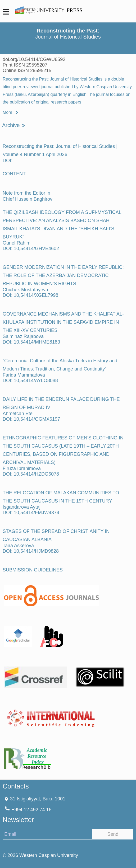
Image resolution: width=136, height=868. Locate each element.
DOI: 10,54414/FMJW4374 (31, 513)
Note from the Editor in (26, 193)
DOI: (8, 161)
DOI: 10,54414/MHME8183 (31, 342)
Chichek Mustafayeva (25, 290)
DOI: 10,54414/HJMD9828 (31, 551)
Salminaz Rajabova (23, 336)
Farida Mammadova (24, 375)
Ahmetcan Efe (18, 414)
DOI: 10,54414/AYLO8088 (30, 381)
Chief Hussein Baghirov (28, 199)
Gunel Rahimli (18, 243)
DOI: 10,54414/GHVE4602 (31, 248)
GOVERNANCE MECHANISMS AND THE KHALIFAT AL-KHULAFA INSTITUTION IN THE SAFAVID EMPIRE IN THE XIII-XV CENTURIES (63, 322)
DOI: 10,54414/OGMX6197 (31, 419)
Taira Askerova (18, 546)
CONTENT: (15, 174)
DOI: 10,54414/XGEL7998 (30, 295)
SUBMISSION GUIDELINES (33, 570)
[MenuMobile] (6, 12)
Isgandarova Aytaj (22, 507)
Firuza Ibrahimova (22, 468)
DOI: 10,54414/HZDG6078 (31, 474)
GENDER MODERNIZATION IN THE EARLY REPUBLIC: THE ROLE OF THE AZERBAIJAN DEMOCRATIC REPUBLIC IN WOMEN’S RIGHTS (63, 275)
